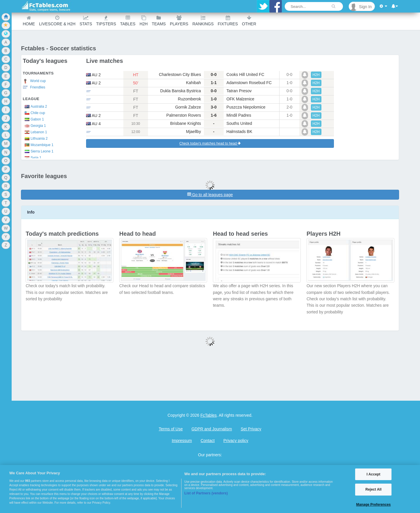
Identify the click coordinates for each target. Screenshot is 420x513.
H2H (144, 21)
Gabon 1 (33, 119)
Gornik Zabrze (188, 107)
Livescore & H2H (57, 21)
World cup (34, 81)
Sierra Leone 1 (38, 151)
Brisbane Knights (186, 123)
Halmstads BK (240, 132)
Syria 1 (32, 158)
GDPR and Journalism (212, 429)
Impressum (182, 441)
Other (249, 21)
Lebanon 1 (35, 132)
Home (29, 21)
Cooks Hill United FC (245, 74)
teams (159, 21)
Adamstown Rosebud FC (249, 83)
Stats (86, 21)
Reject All (373, 489)
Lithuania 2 (35, 139)
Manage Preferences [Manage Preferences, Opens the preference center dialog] (374, 505)
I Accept (373, 474)
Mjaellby (194, 132)
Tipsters (106, 21)
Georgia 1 (34, 126)
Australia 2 (35, 106)
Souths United (239, 123)
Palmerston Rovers (184, 115)
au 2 (93, 75)
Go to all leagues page (210, 195)
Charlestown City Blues (180, 74)
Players (179, 21)
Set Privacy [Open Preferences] (251, 429)
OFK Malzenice (241, 99)
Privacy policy (236, 441)
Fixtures (228, 21)
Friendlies (34, 87)
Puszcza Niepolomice (246, 107)
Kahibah (194, 83)
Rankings (203, 21)
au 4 (93, 124)
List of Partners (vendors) (206, 493)
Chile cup (34, 113)
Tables (128, 21)
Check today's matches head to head (210, 143)
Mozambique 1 (38, 145)
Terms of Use (171, 429)
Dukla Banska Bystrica (181, 91)
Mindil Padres (239, 115)
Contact (208, 441)
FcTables (209, 415)
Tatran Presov (239, 91)
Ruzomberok (189, 99)
